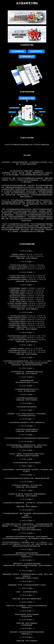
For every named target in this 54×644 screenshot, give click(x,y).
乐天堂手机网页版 (36, 51)
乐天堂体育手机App (27, 57)
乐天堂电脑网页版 (18, 51)
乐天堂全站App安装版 (27, 99)
